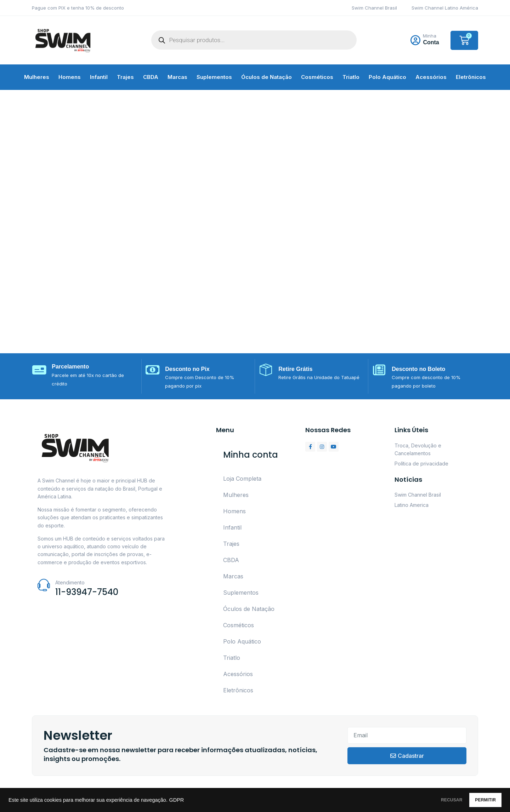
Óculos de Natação (267, 77)
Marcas (177, 77)
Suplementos (214, 77)
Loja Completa (242, 479)
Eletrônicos (471, 77)
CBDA (151, 77)
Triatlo (351, 77)
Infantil (99, 77)
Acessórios (431, 77)
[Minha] (415, 40)
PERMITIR (479, 800)
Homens (70, 77)
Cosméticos (317, 77)
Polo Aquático (387, 77)
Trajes (125, 77)
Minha (430, 36)
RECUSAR (432, 800)
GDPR (176, 800)
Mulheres (37, 77)
